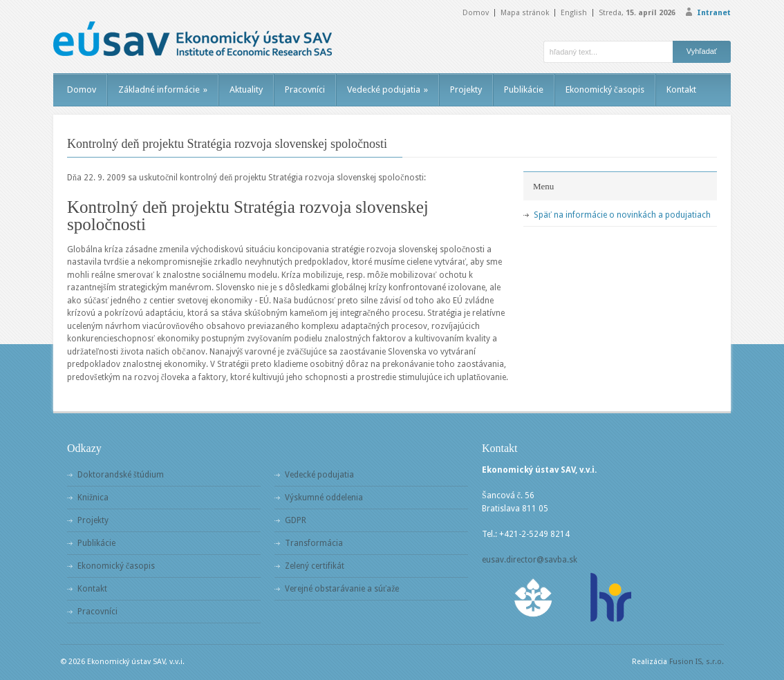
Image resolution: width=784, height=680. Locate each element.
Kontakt (681, 89)
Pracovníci (305, 89)
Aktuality (246, 89)
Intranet (714, 13)
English (574, 13)
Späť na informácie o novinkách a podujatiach (622, 215)
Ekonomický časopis (605, 89)
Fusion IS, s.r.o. (697, 662)
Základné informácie (163, 89)
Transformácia (314, 543)
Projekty (466, 89)
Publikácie (524, 89)
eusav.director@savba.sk (530, 560)
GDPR (296, 520)
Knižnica (93, 498)
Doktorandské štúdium (121, 475)
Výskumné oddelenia (324, 498)
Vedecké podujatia (388, 89)
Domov (476, 13)
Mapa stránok (525, 13)
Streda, (637, 13)
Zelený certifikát (315, 566)
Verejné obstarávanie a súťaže (342, 589)
